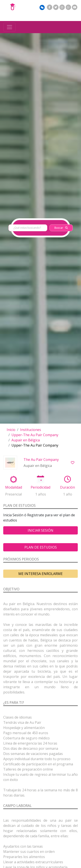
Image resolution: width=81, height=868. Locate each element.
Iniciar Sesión (40, 530)
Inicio (11, 430)
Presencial (13, 494)
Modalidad (14, 487)
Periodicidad (40, 487)
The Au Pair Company (41, 460)
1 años (41, 494)
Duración (67, 487)
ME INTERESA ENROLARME (40, 574)
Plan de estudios (41, 547)
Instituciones (31, 430)
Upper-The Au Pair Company (35, 435)
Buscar (61, 228)
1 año (68, 494)
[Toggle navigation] (10, 27)
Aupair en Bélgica (26, 440)
